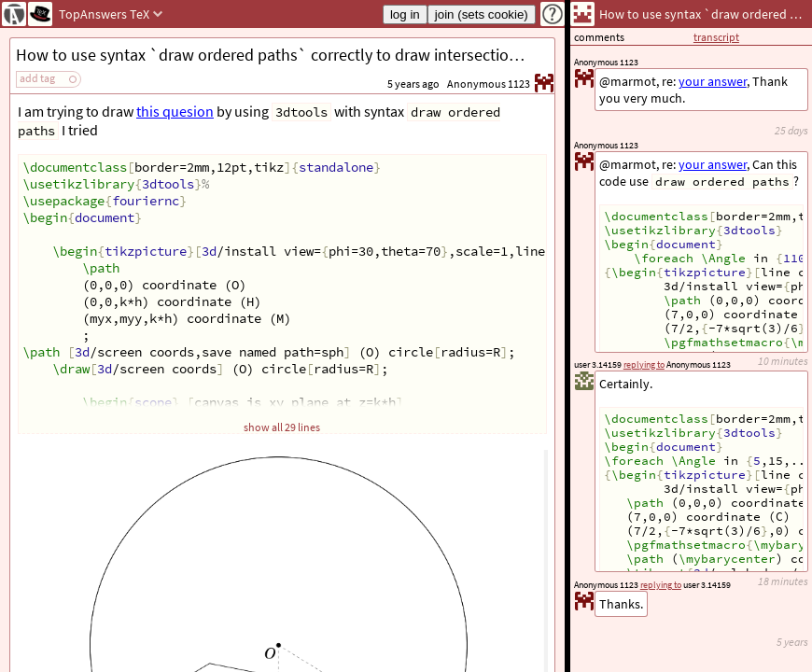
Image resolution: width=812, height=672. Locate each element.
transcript (716, 37)
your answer (713, 164)
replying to (661, 585)
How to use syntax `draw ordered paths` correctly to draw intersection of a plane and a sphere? (285, 55)
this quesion (175, 111)
